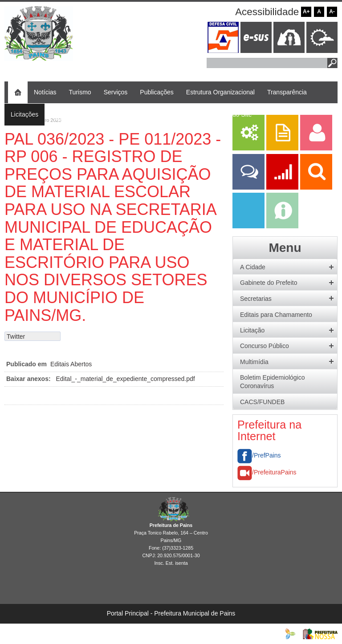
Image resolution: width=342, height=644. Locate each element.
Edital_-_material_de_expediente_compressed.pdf (126, 379)
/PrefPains (259, 455)
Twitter (16, 336)
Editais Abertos (71, 364)
